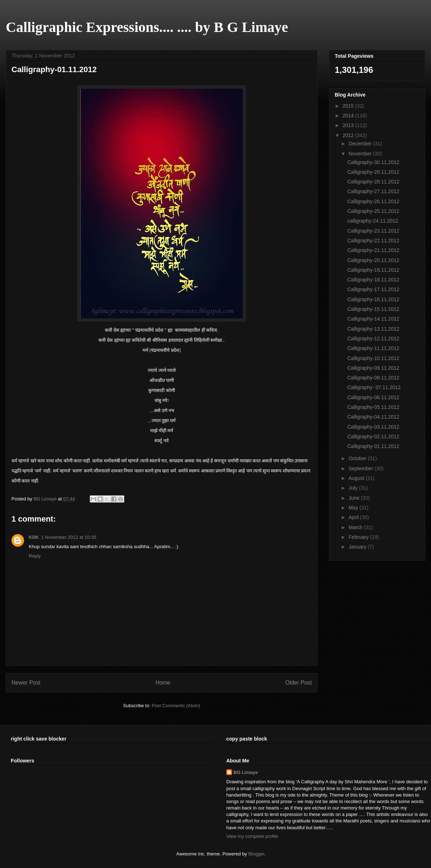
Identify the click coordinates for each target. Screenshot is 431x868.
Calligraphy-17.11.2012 (373, 289)
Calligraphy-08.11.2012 (373, 378)
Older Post (298, 683)
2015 (349, 106)
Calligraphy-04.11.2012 (373, 417)
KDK (34, 537)
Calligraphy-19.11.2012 (373, 270)
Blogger (256, 854)
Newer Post (26, 683)
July (354, 488)
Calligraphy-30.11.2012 (373, 162)
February (359, 537)
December (361, 144)
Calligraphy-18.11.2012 (373, 280)
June (354, 498)
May (354, 508)
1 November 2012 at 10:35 (69, 537)
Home (163, 683)
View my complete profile (252, 836)
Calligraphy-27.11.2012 (373, 191)
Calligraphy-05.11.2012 (373, 407)
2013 (349, 125)
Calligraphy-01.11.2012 (373, 446)
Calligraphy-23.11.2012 (373, 231)
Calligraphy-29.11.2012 (373, 172)
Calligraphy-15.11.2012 (373, 309)
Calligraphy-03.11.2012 (373, 427)
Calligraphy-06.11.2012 (373, 397)
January (358, 547)
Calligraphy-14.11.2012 (373, 319)
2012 (349, 135)
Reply (35, 556)
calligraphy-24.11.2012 (373, 221)
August (357, 478)
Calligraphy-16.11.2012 (373, 299)
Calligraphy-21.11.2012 (373, 250)
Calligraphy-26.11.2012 (373, 201)
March (356, 527)
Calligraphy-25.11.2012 (373, 211)
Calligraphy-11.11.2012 (373, 348)
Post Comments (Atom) (176, 706)
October (358, 458)
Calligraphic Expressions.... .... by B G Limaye (147, 27)
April (354, 517)
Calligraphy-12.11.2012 (373, 339)
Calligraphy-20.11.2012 (373, 260)
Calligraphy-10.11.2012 (373, 358)
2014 (349, 116)
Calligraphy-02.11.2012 (373, 437)
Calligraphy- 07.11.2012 (374, 387)
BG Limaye (46, 499)
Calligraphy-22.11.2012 (373, 241)
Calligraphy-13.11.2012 (373, 329)
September (361, 468)
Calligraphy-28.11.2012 (373, 182)
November (361, 154)
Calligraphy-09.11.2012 (373, 368)
